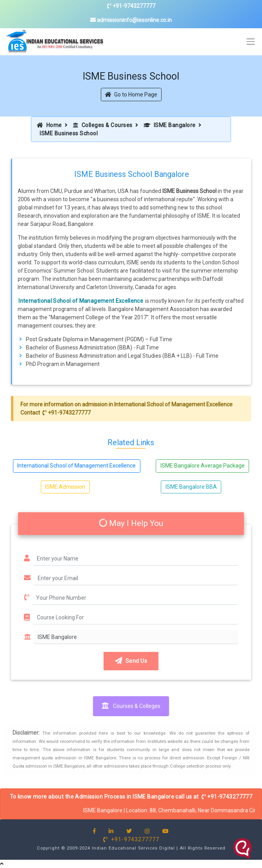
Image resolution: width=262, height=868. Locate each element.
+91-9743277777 (131, 6)
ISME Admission (65, 487)
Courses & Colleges (131, 706)
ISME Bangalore (170, 125)
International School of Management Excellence (81, 301)
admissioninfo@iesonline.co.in (131, 20)
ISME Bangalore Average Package (203, 466)
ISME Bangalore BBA (191, 487)
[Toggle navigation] (251, 42)
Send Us (131, 661)
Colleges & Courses (103, 125)
